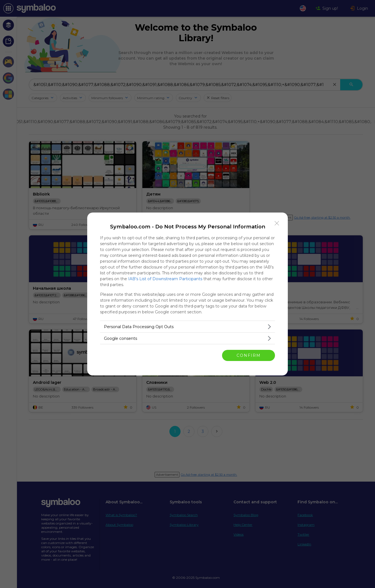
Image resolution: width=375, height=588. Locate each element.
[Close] (277, 223)
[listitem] (187, 327)
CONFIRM (249, 355)
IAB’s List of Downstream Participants (165, 279)
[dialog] (187, 294)
